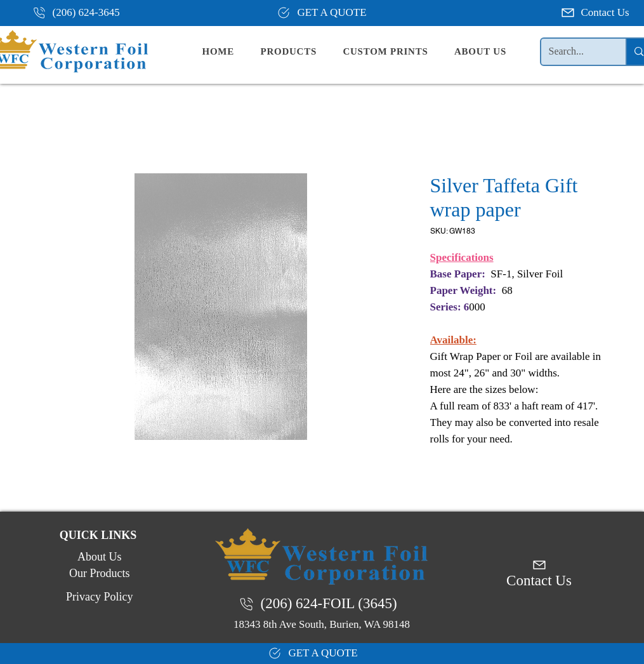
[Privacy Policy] (98, 597)
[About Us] (98, 557)
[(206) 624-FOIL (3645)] (322, 604)
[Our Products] (98, 573)
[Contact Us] (596, 13)
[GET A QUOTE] (322, 13)
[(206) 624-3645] (81, 13)
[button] (299, 52)
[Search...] (574, 52)
